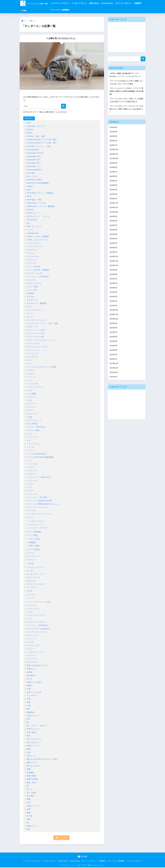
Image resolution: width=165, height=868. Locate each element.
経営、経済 (31, 783)
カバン (30, 307)
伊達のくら (31, 669)
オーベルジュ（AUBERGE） (39, 277)
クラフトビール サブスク (38, 347)
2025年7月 (114, 185)
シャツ (30, 380)
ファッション (32, 494)
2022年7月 (114, 357)
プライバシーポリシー (134, 3)
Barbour (30, 130)
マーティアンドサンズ (36, 584)
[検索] (64, 106)
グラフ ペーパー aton (36, 337)
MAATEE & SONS (34, 180)
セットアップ (32, 414)
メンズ (30, 619)
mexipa (30, 186)
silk (28, 223)
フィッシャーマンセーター (38, 507)
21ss (29, 123)
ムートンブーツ (33, 609)
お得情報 (31, 293)
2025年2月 (114, 209)
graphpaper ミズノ (35, 166)
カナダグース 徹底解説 (37, 303)
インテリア (31, 263)
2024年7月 (114, 243)
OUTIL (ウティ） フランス (38, 216)
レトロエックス (33, 645)
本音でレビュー (33, 729)
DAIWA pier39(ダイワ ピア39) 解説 (42, 140)
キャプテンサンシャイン (37, 320)
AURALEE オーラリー (37, 126)
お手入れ (31, 297)
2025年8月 (114, 181)
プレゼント (31, 560)
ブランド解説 (32, 535)
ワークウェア (32, 662)
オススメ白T (32, 290)
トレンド (31, 450)
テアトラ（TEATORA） (37, 427)
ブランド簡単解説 (34, 532)
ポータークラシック (35, 574)
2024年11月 (114, 224)
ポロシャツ (31, 581)
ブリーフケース (33, 556)
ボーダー (31, 571)
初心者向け (31, 676)
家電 (29, 702)
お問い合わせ (105, 3)
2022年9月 (114, 348)
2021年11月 (114, 395)
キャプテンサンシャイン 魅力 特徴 (42, 323)
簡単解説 (31, 773)
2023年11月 (114, 281)
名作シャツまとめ (34, 692)
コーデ (30, 360)
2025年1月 (114, 214)
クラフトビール (33, 343)
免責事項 (64, 10)
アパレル (31, 253)
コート (30, 364)
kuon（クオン (32, 176)
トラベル (31, 447)
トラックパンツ (33, 444)
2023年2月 (114, 324)
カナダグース (32, 300)
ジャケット (31, 377)
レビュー (31, 649)
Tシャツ (30, 230)
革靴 (29, 819)
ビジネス (31, 491)
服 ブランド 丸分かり (37, 726)
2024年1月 (114, 271)
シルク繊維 (31, 394)
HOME (82, 857)
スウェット (31, 397)
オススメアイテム (34, 283)
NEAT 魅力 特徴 (34, 200)
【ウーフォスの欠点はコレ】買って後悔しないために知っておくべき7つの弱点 (126, 86)
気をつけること (33, 742)
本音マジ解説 (34, 546)
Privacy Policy (118, 3)
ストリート (31, 404)
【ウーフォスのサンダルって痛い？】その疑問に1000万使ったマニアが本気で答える (126, 107)
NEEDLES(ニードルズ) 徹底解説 (41, 206)
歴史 (29, 736)
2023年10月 (114, 286)
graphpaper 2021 (34, 156)
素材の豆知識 (32, 779)
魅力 (29, 829)
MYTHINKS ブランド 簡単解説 (40, 193)
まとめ (30, 591)
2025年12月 (114, 162)
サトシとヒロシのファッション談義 (41, 367)
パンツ (30, 487)
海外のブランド (33, 746)
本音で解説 (31, 732)
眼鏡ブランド (32, 763)
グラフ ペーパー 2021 (36, 330)
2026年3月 (114, 147)
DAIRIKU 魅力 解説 (36, 136)
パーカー (31, 467)
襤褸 (29, 799)
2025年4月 (114, 200)
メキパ (30, 612)
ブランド (31, 517)
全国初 (30, 672)
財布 (29, 809)
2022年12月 (114, 333)
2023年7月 (114, 300)
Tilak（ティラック (34, 226)
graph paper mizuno (35, 153)
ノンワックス (32, 464)
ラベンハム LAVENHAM (37, 625)
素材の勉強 (31, 776)
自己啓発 (31, 796)
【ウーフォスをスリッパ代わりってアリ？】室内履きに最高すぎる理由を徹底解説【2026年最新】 (126, 96)
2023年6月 (114, 305)
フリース (31, 553)
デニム (30, 434)
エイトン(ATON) (34, 267)
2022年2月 (114, 381)
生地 (29, 752)
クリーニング (32, 354)
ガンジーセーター (34, 310)
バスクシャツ (32, 471)
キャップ (31, 317)
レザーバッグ (32, 635)
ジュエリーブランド (35, 387)
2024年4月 (114, 257)
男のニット (31, 756)
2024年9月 (114, 233)
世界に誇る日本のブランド (38, 665)
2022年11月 (114, 338)
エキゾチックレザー (35, 273)
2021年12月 (114, 391)
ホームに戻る (61, 838)
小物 (29, 706)
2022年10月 (114, 343)
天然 (29, 699)
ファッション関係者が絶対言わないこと (43, 504)
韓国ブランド (32, 826)
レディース (31, 639)
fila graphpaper (33, 150)
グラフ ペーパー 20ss (36, 333)
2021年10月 (114, 400)
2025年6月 (114, 190)
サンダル (31, 374)
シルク (30, 390)
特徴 (29, 749)
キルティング (32, 327)
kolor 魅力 (31, 173)
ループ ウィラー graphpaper (38, 629)
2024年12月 (114, 219)
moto (29, 190)
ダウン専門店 (32, 424)
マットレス (31, 587)
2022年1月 (114, 386)
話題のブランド (33, 806)
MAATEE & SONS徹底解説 (38, 183)
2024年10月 (114, 228)
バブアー (31, 484)
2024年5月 (114, 252)
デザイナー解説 (33, 430)
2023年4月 (114, 314)
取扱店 (30, 686)
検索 (143, 59)
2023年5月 (114, 309)
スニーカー (31, 407)
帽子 (29, 709)
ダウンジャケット (34, 420)
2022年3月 (114, 376)
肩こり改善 (31, 793)
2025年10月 (114, 171)
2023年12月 (114, 276)
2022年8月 (114, 352)
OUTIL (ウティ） (34, 213)
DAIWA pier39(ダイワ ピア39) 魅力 (42, 143)
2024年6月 (114, 247)
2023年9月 (114, 290)
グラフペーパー (33, 350)
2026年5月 (114, 138)
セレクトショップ (36, 525)
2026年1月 (114, 157)
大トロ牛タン (32, 696)
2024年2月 (114, 267)
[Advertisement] (127, 37)
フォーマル (31, 511)
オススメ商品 (32, 287)
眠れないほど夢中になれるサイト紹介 (42, 759)
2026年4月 (114, 142)
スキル (30, 400)
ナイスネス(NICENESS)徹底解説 (40, 457)
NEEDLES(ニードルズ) (36, 203)
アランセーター (33, 257)
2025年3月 (114, 204)
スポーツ (31, 410)
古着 (29, 689)
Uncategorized (33, 233)
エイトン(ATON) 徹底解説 (38, 270)
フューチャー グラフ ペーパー (39, 514)
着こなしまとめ (33, 766)
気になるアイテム (34, 739)
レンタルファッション (36, 652)
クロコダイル (32, 357)
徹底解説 (32, 542)
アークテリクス (34, 243)
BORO (30, 133)
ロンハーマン (32, 659)
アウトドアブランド (35, 246)
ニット (30, 460)
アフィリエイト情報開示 (79, 10)
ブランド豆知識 (33, 550)
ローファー (31, 655)
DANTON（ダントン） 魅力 (39, 146)
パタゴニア (31, 474)
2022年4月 (114, 371)
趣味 (29, 813)
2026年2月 (114, 152)
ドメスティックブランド (70, 3)
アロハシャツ (32, 260)
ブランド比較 (34, 539)
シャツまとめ (32, 384)
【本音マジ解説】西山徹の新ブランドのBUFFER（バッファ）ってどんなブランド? (126, 77)
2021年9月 (114, 405)
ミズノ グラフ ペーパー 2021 (39, 602)
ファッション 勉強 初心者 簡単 (39, 501)
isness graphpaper (34, 170)
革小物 (30, 816)
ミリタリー (31, 605)
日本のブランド (33, 716)
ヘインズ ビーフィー (36, 567)
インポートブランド (90, 3)
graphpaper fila (33, 163)
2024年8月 (114, 238)
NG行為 (30, 210)
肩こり (30, 789)
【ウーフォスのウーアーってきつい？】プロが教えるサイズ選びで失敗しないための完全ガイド (126, 119)
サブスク (31, 370)
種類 (29, 769)
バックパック (32, 481)
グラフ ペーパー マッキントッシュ (41, 340)
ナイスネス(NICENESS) (37, 454)
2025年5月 (114, 195)
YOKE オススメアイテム (38, 240)
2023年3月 (114, 319)
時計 (29, 719)
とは (29, 440)
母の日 (31, 564)
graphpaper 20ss (34, 160)
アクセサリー (32, 250)
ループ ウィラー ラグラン (37, 632)
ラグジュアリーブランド (37, 622)
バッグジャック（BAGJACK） (39, 477)
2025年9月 (114, 176)
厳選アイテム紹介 (34, 682)
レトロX (30, 642)
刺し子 (30, 679)
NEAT (29, 196)
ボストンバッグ (33, 577)
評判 (29, 803)
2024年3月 (114, 262)
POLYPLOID (32, 220)
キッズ (30, 313)
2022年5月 (114, 367)
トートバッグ (32, 437)
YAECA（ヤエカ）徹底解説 (38, 236)
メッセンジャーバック (36, 615)
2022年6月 (114, 362)
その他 (30, 417)
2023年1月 (114, 329)
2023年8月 (114, 295)
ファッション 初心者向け (38, 497)
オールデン (31, 280)
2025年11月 (114, 166)
